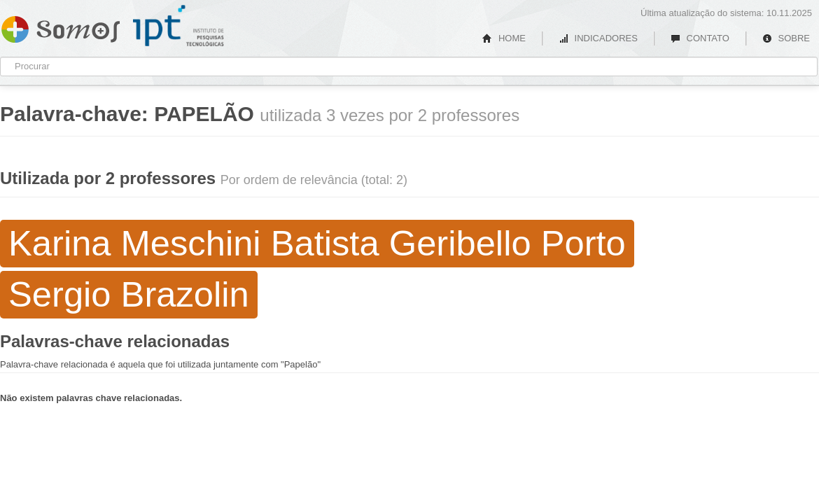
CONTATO (700, 38)
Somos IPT (61, 27)
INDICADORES (598, 38)
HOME (504, 38)
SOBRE (786, 38)
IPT (178, 26)
